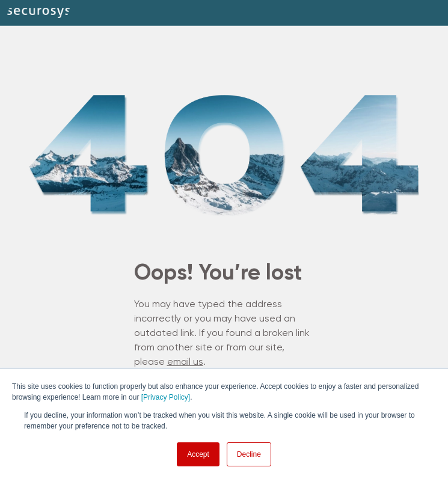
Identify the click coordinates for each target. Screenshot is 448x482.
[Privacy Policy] (166, 397)
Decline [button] (249, 454)
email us (185, 362)
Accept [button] (198, 454)
